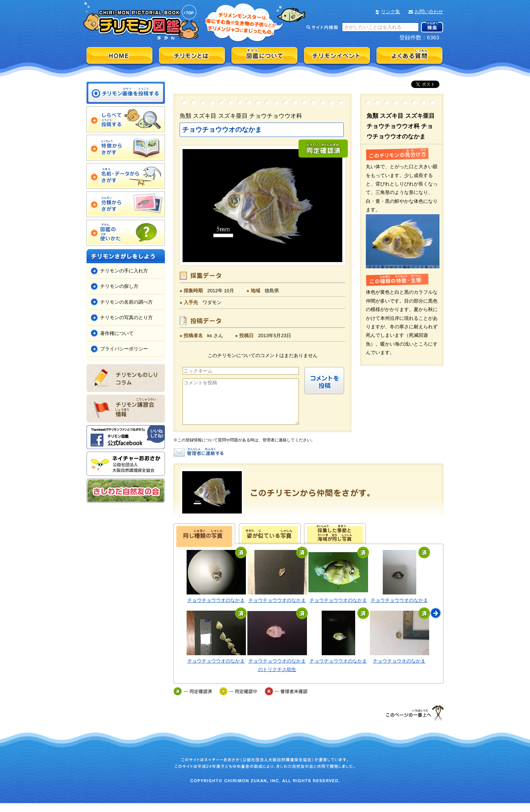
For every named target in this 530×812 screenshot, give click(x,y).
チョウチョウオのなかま (399, 670)
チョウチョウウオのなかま (216, 609)
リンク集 (391, 12)
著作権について (117, 333)
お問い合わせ (429, 12)
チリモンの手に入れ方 (124, 271)
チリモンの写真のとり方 (126, 317)
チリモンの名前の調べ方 (126, 302)
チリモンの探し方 (119, 286)
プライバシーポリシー (124, 349)
